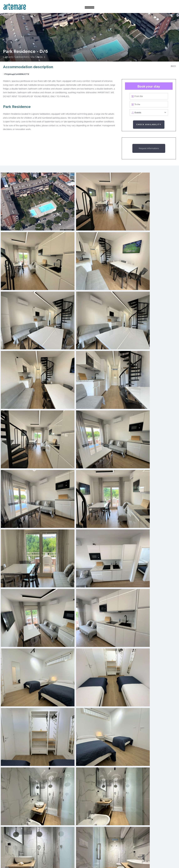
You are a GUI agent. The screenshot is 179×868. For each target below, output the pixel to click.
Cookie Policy (51, 861)
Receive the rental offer (102, 745)
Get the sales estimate (77, 745)
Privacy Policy (73, 861)
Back (173, 66)
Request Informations (149, 148)
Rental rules (95, 861)
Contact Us (115, 861)
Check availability (149, 124)
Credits (132, 861)
